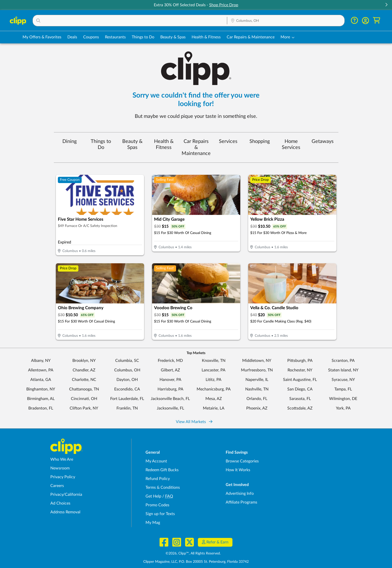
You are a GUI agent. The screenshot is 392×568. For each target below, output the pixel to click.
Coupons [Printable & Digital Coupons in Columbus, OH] (91, 37)
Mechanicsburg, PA (214, 389)
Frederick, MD (170, 361)
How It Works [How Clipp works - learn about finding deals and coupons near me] (238, 470)
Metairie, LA (214, 408)
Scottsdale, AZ (300, 408)
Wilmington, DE (343, 399)
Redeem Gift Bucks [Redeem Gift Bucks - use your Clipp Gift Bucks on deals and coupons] (162, 470)
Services (228, 141)
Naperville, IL (257, 380)
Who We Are (62, 459)
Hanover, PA (170, 380)
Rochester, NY (300, 370)
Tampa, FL (343, 389)
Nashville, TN (257, 389)
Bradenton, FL (41, 408)
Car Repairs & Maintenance (196, 147)
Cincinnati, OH (84, 399)
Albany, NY (41, 361)
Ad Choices (60, 503)
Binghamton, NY (41, 389)
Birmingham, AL (41, 399)
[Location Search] (286, 21)
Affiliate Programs (241, 502)
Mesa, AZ (214, 399)
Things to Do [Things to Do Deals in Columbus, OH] (143, 37)
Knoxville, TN (214, 361)
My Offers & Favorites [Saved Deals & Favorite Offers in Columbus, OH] (42, 37)
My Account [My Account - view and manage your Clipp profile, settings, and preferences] (156, 461)
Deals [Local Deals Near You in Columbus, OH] (72, 37)
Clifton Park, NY (84, 408)
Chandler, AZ (84, 370)
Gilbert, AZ (170, 370)
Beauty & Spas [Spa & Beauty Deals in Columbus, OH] (173, 37)
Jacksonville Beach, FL (170, 399)
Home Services (291, 144)
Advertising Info (240, 494)
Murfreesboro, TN (257, 370)
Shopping (260, 141)
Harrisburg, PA (170, 389)
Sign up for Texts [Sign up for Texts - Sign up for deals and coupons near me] (160, 514)
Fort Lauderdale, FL (127, 399)
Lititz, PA (214, 380)
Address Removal (65, 512)
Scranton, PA (343, 361)
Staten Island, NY (343, 370)
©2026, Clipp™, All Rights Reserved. (193, 553)
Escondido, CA (127, 389)
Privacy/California (66, 495)
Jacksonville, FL (170, 408)
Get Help (153, 496)
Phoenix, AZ (257, 408)
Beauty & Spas (132, 144)
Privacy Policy (63, 477)
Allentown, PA (41, 370)
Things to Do (101, 144)
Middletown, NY (257, 361)
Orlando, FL (257, 399)
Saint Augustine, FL (300, 380)
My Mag (153, 523)
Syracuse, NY (343, 380)
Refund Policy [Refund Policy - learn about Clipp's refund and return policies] (158, 479)
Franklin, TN (127, 408)
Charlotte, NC (84, 380)
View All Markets (194, 422)
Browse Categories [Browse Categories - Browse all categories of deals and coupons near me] (242, 461)
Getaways (323, 141)
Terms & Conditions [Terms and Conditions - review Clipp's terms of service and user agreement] (163, 488)
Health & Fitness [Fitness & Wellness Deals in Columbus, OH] (206, 37)
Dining (70, 141)
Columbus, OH (127, 370)
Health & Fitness (164, 144)
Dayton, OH (127, 380)
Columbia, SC (127, 361)
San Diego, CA (300, 389)
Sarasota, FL (300, 399)
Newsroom (60, 468)
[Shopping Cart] (377, 20)
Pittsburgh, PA (300, 361)
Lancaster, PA (214, 370)
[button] (386, 5)
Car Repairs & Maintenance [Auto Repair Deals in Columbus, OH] (251, 37)
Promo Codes (157, 505)
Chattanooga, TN (84, 389)
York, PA (343, 408)
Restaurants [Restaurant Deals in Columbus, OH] (115, 37)
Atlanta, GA (41, 380)
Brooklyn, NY (84, 361)
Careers (57, 486)
